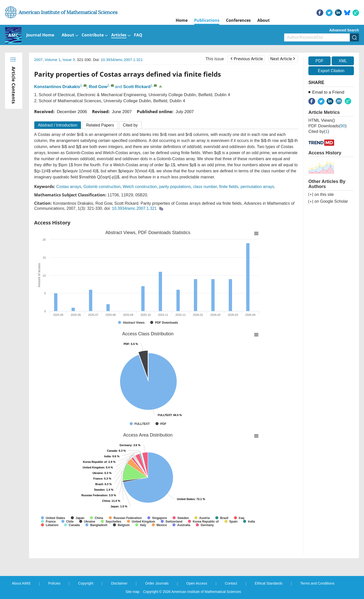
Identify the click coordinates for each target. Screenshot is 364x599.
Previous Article (247, 59)
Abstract (58, 125)
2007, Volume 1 (47, 60)
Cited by (130, 125)
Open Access (197, 583)
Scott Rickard (137, 87)
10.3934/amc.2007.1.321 (122, 60)
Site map (133, 592)
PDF (320, 61)
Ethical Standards (269, 583)
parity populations (175, 187)
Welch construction (140, 187)
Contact (231, 583)
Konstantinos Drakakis (57, 87)
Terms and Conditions (317, 583)
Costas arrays (69, 187)
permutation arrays (257, 187)
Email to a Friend (328, 92)
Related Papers (100, 125)
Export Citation (331, 71)
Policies (54, 583)
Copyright (86, 583)
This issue (215, 59)
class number (205, 187)
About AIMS (21, 583)
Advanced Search (344, 30)
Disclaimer (119, 583)
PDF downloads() (327, 126)
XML (343, 61)
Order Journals (157, 583)
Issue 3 (69, 60)
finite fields (229, 187)
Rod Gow (98, 87)
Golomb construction (102, 187)
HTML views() (322, 120)
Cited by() (319, 131)
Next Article (283, 59)
